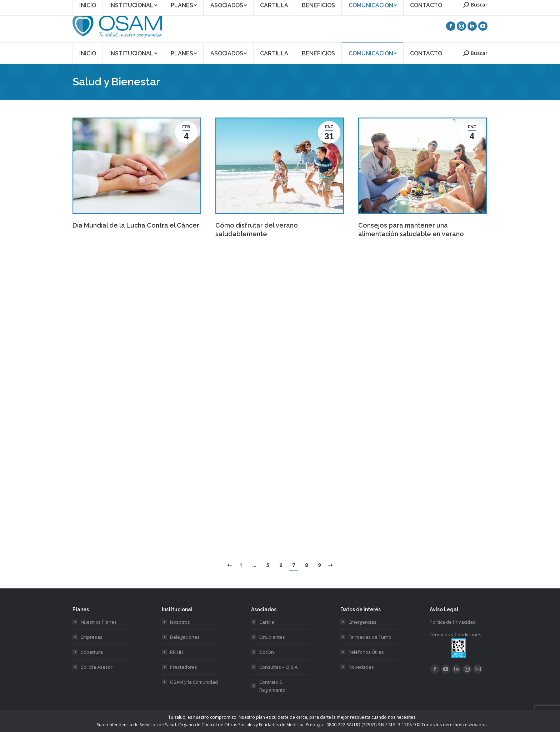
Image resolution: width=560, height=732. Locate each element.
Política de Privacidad (453, 622)
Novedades (361, 667)
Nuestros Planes (99, 622)
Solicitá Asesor (97, 667)
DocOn (267, 652)
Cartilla (267, 622)
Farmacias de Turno (370, 637)
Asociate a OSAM (378, 5)
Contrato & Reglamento (272, 686)
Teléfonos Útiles (366, 652)
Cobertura (92, 652)
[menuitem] (88, 53)
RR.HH (177, 652)
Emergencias (362, 622)
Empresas (92, 637)
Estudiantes (272, 637)
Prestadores (184, 667)
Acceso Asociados (421, 5)
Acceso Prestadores (467, 5)
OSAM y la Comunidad (194, 682)
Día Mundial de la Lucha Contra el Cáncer (136, 225)
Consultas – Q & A (278, 667)
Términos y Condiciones (456, 634)
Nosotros (180, 622)
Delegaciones (185, 637)
